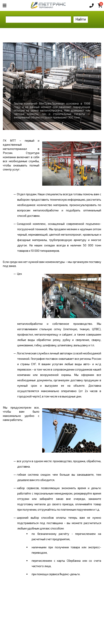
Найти (81, 19)
